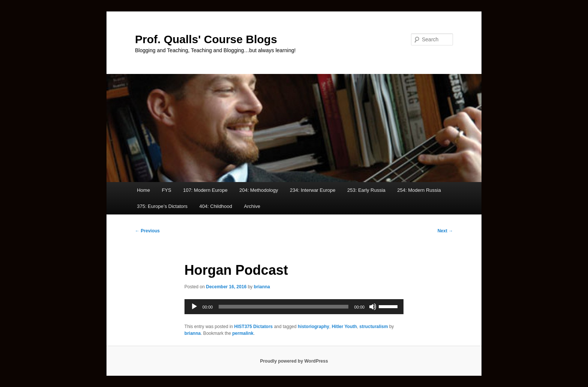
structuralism (373, 327)
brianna (262, 287)
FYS (166, 190)
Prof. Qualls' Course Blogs (206, 39)
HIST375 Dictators (254, 327)
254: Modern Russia (419, 190)
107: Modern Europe (205, 190)
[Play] (194, 307)
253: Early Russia (366, 190)
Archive (252, 206)
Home (143, 190)
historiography (313, 327)
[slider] (283, 307)
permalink (243, 333)
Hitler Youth (344, 327)
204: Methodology (259, 190)
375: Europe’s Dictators (162, 206)
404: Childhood (216, 206)
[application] (294, 307)
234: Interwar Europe (313, 190)
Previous (147, 231)
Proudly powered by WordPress (294, 361)
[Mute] (373, 307)
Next (445, 231)
